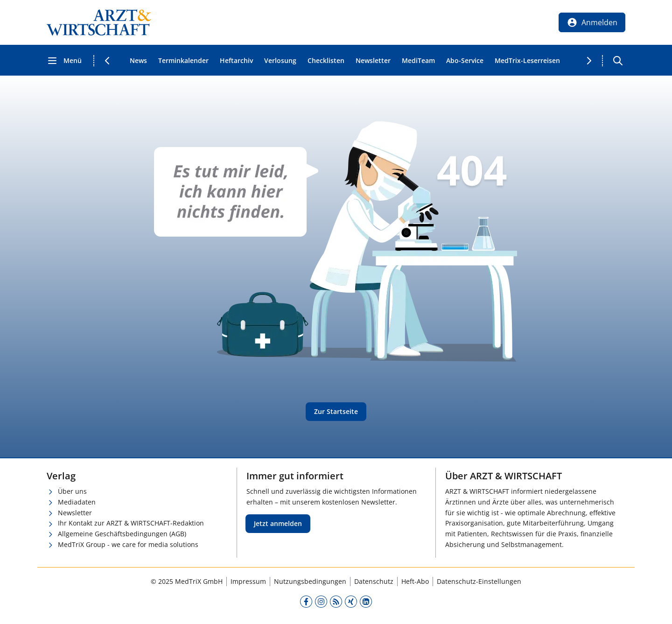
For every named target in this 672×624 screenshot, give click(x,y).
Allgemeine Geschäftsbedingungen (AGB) (122, 534)
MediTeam (418, 60)
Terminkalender (183, 60)
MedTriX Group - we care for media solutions (128, 544)
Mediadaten (77, 502)
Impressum (248, 581)
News (138, 60)
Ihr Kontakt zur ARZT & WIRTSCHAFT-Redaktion (131, 523)
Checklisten (326, 60)
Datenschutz (374, 581)
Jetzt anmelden (278, 523)
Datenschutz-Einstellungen (479, 581)
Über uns (72, 491)
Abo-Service (465, 60)
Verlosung (280, 60)
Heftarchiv (236, 60)
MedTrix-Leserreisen (527, 60)
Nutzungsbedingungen (310, 581)
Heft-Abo (415, 581)
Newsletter (373, 60)
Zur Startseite (336, 411)
